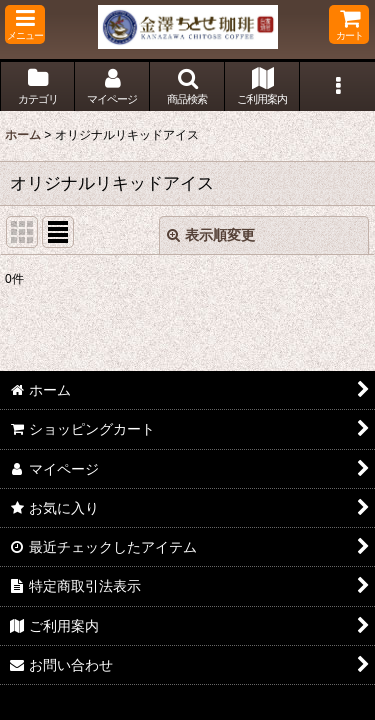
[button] (25, 24)
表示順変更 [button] (211, 235)
